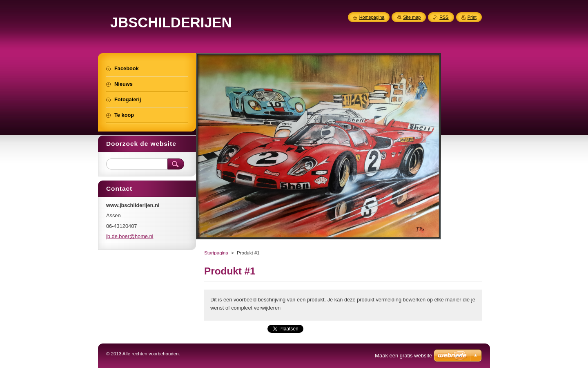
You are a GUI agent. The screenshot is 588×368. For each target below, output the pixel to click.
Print (472, 17)
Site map (412, 17)
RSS (444, 17)
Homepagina (372, 17)
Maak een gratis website (403, 356)
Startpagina (216, 253)
